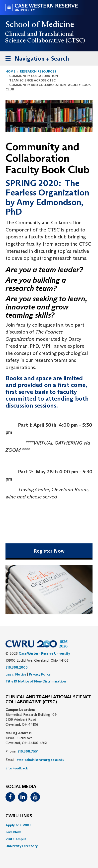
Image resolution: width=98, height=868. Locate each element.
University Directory (22, 846)
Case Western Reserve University (44, 653)
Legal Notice (16, 674)
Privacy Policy (40, 674)
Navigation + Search (36, 59)
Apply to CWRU (18, 825)
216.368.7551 (28, 751)
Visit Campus (16, 839)
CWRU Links (19, 816)
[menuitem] (49, 825)
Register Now (49, 551)
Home (10, 71)
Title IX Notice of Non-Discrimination (36, 681)
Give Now (13, 832)
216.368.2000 (17, 667)
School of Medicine (40, 24)
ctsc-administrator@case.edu (40, 760)
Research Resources (38, 71)
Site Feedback (17, 768)
